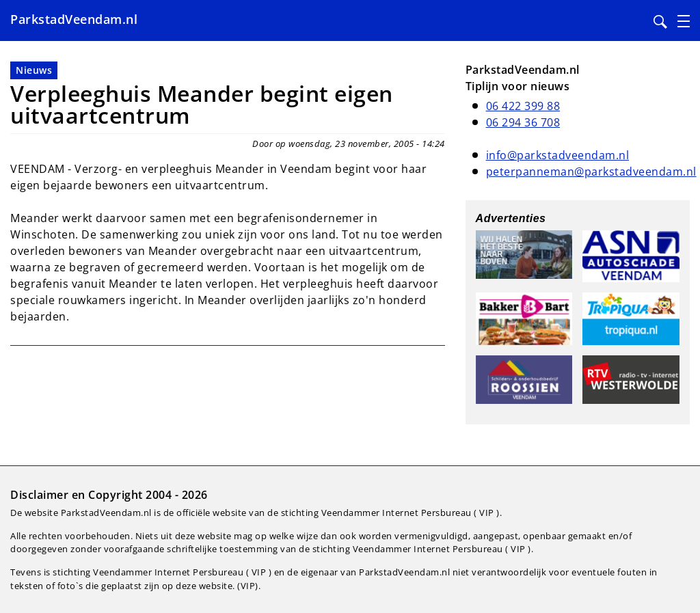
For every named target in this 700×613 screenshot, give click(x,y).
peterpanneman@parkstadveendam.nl (591, 172)
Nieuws (34, 70)
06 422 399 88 (523, 106)
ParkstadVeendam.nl (74, 19)
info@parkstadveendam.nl (558, 155)
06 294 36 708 (523, 122)
